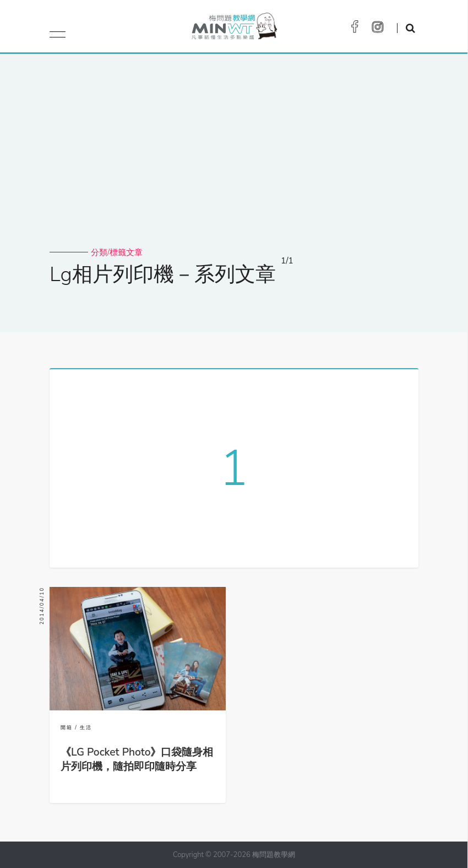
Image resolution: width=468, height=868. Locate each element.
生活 (86, 727)
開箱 (67, 727)
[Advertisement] (234, 164)
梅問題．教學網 (234, 29)
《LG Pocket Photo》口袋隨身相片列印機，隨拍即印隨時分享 (137, 759)
